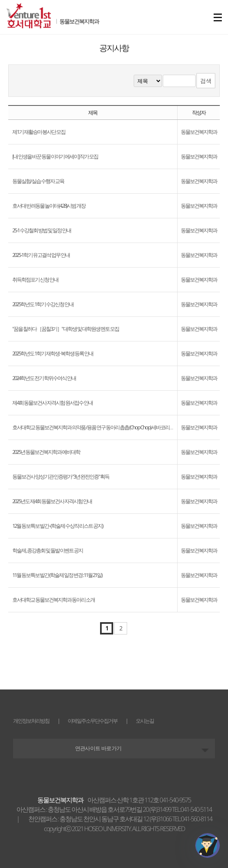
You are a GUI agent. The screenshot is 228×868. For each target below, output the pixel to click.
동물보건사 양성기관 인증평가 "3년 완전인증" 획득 (61, 476)
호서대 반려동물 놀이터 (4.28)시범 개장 (49, 206)
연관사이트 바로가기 (98, 748)
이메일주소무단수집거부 (92, 721)
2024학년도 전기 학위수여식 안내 (44, 378)
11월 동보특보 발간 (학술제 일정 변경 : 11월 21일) (57, 575)
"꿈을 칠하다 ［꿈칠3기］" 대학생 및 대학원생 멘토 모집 (66, 329)
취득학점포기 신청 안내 (35, 279)
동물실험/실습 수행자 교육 (38, 181)
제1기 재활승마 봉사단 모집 (39, 132)
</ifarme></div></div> (207, 845)
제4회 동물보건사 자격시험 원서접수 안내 (52, 403)
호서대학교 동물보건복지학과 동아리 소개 (54, 600)
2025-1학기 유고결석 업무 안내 (41, 255)
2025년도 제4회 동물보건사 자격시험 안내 (52, 501)
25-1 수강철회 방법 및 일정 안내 (42, 230)
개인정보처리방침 (31, 721)
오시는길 (145, 721)
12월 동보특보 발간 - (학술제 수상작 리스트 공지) (58, 526)
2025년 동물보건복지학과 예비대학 (46, 452)
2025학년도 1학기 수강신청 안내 (43, 304)
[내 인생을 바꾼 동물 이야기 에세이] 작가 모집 (55, 156)
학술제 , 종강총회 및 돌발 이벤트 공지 (48, 550)
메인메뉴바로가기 (0, 0)
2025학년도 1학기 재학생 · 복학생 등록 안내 (53, 353)
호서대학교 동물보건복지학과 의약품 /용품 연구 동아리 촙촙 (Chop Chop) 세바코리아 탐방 (98, 427)
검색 (206, 81)
